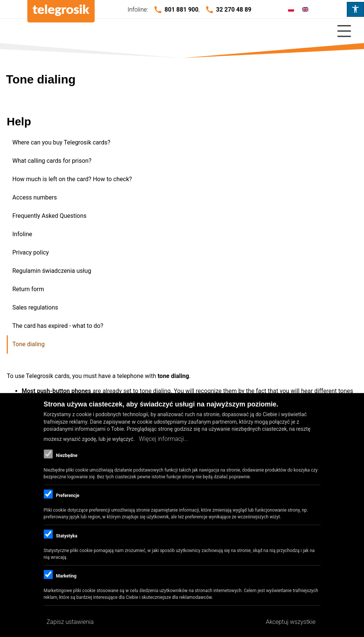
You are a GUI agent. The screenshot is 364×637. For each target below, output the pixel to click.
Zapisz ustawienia (70, 622)
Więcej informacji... (163, 439)
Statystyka (66, 536)
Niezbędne (66, 455)
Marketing (66, 576)
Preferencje (67, 496)
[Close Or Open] (182, 31)
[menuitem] (183, 143)
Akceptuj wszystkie (290, 622)
